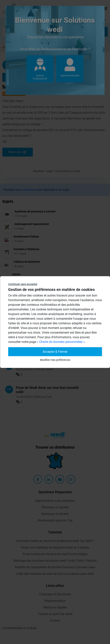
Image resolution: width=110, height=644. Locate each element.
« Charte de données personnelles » (61, 342)
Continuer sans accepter (23, 284)
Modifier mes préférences (55, 360)
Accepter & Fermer (55, 352)
